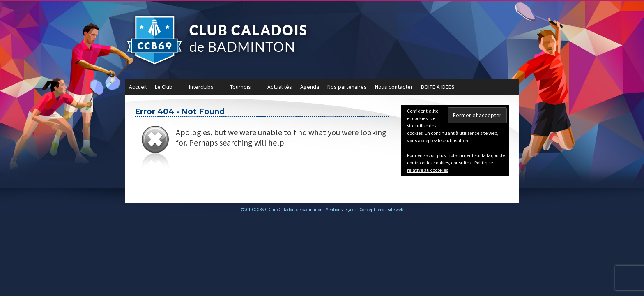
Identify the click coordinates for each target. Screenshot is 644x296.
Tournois (245, 89)
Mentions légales (341, 210)
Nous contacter (394, 87)
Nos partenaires (347, 87)
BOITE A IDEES (438, 87)
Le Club (168, 89)
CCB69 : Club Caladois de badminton (288, 210)
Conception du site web (381, 210)
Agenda (310, 87)
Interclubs (205, 89)
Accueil (138, 87)
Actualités (280, 87)
